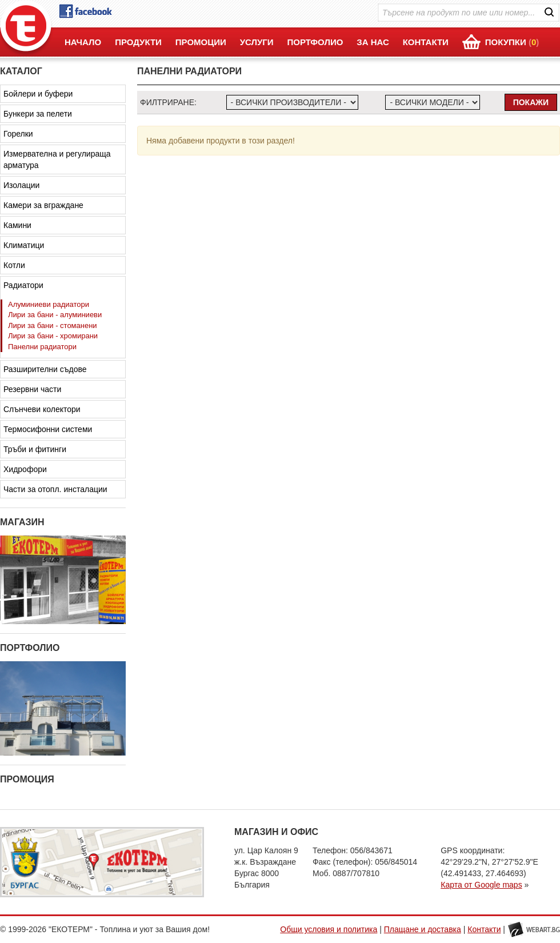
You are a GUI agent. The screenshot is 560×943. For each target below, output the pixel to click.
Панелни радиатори (42, 347)
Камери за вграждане (43, 205)
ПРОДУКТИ (138, 42)
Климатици (24, 245)
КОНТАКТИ (426, 42)
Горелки (18, 134)
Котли (14, 265)
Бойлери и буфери (38, 94)
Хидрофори (25, 469)
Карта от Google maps (481, 885)
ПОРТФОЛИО (315, 42)
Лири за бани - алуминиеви (55, 315)
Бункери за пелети (38, 114)
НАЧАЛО (83, 42)
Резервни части (32, 389)
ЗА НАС (373, 42)
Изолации (21, 185)
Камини (17, 225)
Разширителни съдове (45, 369)
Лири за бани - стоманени (53, 325)
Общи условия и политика (329, 929)
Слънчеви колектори (42, 409)
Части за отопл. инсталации (55, 489)
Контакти (484, 929)
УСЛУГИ (257, 42)
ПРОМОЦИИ (201, 42)
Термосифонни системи (48, 429)
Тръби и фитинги (35, 449)
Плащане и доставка (423, 929)
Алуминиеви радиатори (49, 304)
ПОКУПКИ (512, 42)
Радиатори (23, 285)
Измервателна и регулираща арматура (57, 159)
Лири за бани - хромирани (53, 336)
